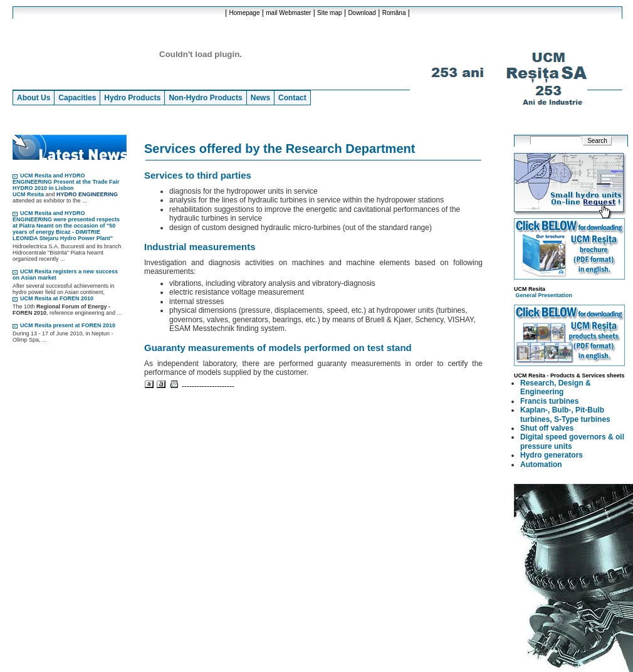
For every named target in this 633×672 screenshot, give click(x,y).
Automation (541, 465)
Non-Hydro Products (205, 98)
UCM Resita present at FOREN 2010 (68, 325)
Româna (394, 13)
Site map (329, 13)
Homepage (245, 13)
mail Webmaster (288, 13)
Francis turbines (549, 401)
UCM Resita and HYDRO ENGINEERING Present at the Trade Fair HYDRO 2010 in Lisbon (66, 182)
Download (362, 13)
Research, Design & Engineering (556, 387)
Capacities (77, 98)
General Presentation (544, 295)
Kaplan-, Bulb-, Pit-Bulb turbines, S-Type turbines (565, 414)
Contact (292, 98)
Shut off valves (547, 428)
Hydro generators (552, 455)
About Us (34, 98)
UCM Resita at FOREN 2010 (57, 298)
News (260, 98)
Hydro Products (132, 98)
